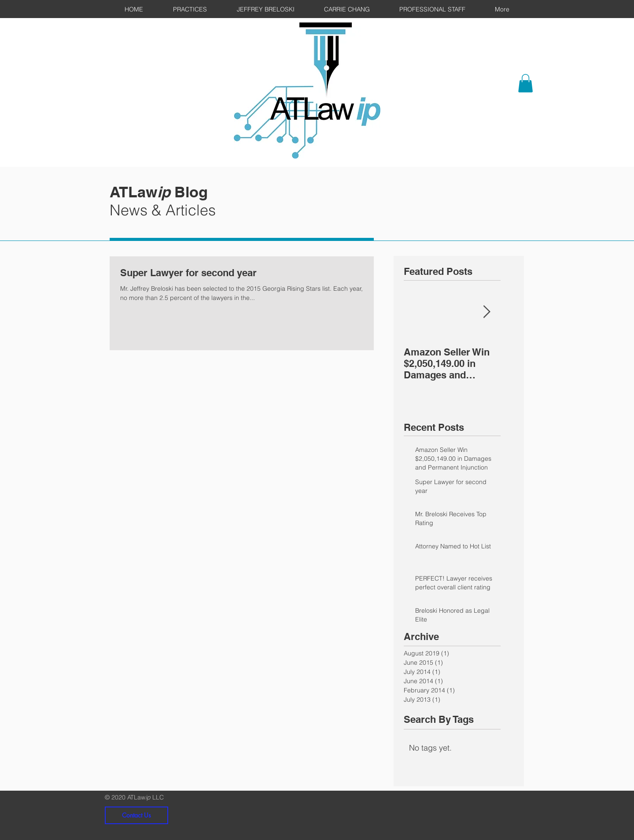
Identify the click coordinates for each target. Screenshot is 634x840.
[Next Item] (487, 312)
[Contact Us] (136, 815)
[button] (525, 83)
